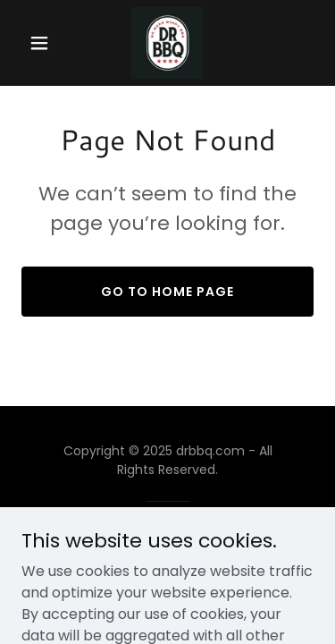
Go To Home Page (167, 292)
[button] (43, 43)
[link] (167, 43)
